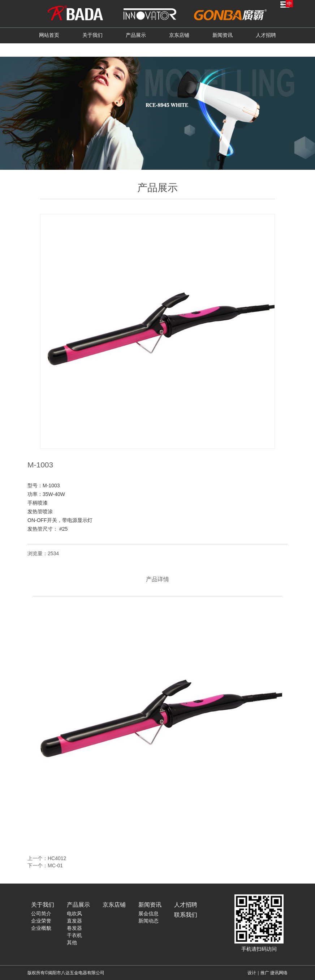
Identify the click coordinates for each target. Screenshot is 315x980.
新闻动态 (148, 921)
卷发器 (74, 928)
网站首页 (49, 35)
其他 (72, 942)
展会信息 (148, 914)
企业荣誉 (41, 921)
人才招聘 (266, 35)
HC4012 (57, 858)
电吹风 (74, 914)
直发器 (74, 921)
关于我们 (92, 35)
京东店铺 (179, 35)
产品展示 (136, 35)
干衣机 (74, 935)
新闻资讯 (223, 35)
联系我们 (157, 49)
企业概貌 (41, 928)
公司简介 (41, 914)
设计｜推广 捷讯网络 (267, 973)
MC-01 (55, 865)
